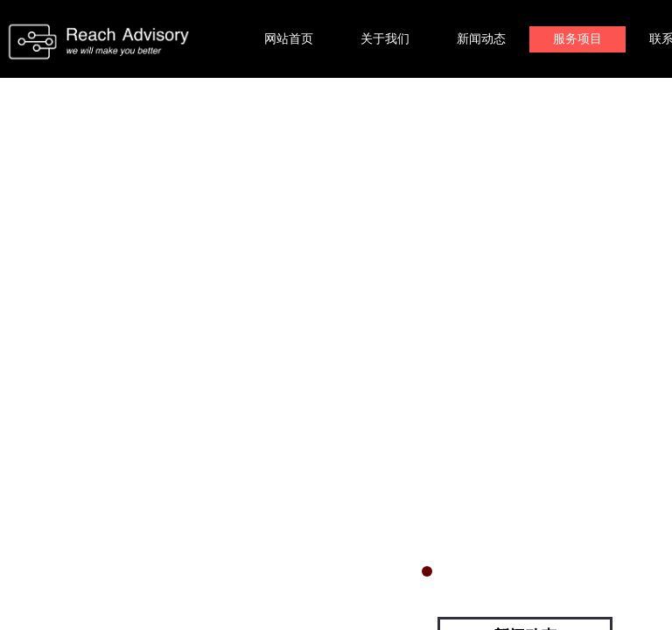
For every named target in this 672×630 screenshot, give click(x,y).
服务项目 (577, 39)
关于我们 (385, 39)
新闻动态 (481, 39)
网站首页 (289, 39)
